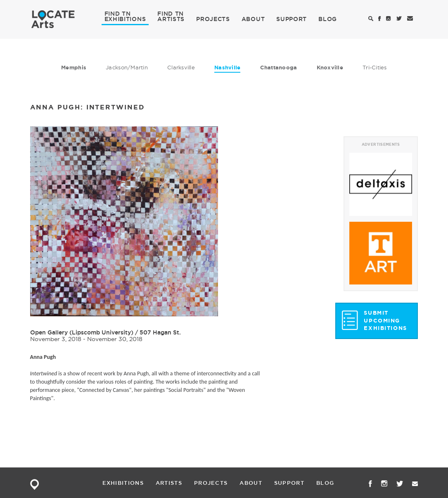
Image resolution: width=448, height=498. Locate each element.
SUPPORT (292, 19)
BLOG (328, 19)
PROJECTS (213, 19)
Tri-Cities (375, 67)
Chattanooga (279, 68)
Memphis (74, 68)
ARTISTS (171, 19)
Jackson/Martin (127, 67)
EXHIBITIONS (125, 19)
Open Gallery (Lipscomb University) (82, 332)
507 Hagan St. (160, 332)
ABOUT (253, 19)
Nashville (227, 68)
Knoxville (330, 68)
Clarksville (181, 67)
